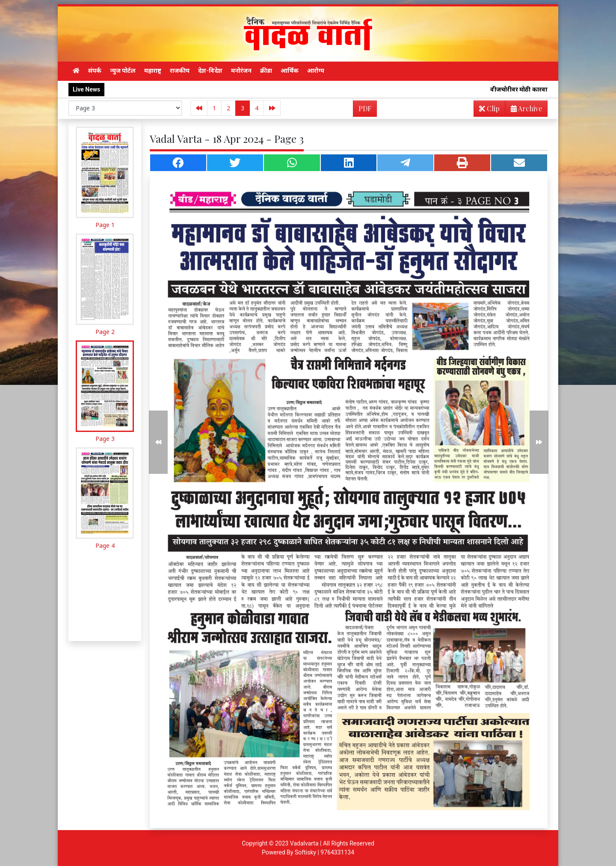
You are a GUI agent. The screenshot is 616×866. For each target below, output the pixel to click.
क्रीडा (266, 71)
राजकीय (180, 71)
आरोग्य (316, 71)
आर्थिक (290, 71)
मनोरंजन (241, 71)
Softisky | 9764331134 (324, 852)
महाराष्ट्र (153, 71)
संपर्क (95, 71)
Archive (524, 110)
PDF (365, 108)
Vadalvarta (304, 843)
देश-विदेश (210, 71)
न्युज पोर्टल (123, 71)
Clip (489, 108)
